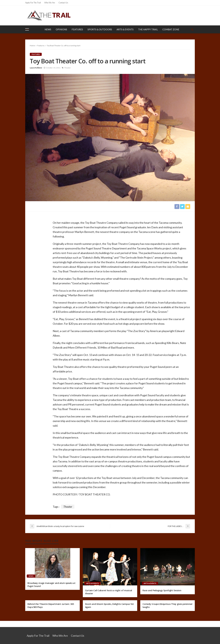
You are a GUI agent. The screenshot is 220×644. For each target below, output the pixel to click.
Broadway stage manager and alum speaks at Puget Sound (51, 585)
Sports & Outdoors (100, 29)
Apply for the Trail (33, 3)
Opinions (61, 29)
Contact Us (63, 3)
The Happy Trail (148, 29)
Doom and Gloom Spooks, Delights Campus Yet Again (109, 606)
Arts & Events (125, 29)
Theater (67, 68)
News (48, 29)
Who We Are (50, 3)
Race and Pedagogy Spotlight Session (162, 591)
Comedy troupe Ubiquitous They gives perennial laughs (167, 606)
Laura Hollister (36, 68)
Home (32, 46)
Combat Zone (171, 29)
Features (77, 29)
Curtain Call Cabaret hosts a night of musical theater (109, 592)
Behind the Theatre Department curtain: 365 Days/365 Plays (51, 606)
